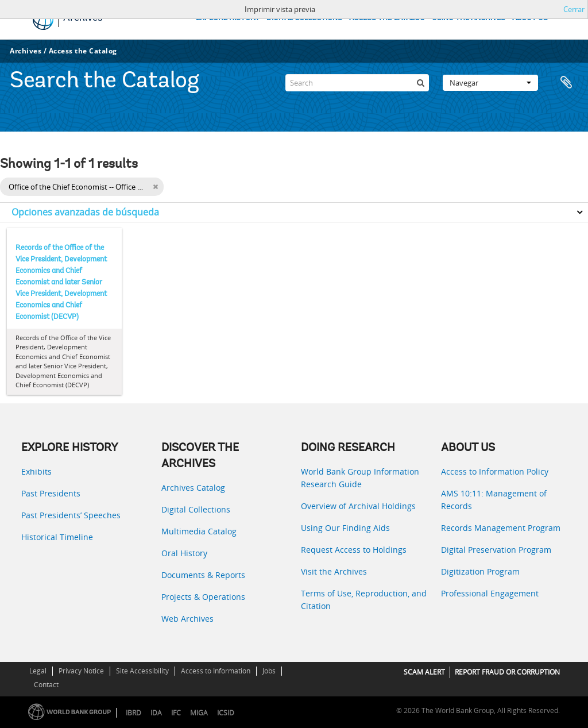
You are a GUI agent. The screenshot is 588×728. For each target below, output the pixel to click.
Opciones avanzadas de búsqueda (85, 212)
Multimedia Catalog (199, 531)
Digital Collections (196, 509)
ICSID (226, 713)
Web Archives (187, 619)
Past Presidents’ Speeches (71, 515)
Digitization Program (480, 571)
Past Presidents (51, 493)
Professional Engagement (490, 593)
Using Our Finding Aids (345, 528)
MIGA (199, 713)
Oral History (184, 553)
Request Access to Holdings (354, 550)
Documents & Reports (203, 575)
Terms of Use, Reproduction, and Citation (364, 600)
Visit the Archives (334, 571)
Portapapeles (566, 83)
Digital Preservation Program (496, 550)
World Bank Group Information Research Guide (360, 478)
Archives (26, 51)
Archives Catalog (193, 488)
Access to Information (216, 671)
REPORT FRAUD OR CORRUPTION (507, 672)
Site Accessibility (142, 671)
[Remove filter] (155, 187)
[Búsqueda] (420, 83)
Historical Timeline (57, 537)
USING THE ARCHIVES (469, 18)
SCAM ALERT (424, 672)
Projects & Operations (203, 597)
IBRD (134, 713)
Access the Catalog (83, 51)
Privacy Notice (81, 671)
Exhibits (36, 471)
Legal (38, 671)
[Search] (357, 83)
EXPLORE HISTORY (228, 18)
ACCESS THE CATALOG (387, 18)
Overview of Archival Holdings (358, 506)
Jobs (269, 671)
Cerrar (574, 9)
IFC (176, 713)
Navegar (490, 83)
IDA (156, 713)
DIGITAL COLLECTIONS (304, 18)
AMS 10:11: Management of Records (494, 500)
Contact (46, 685)
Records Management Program (501, 528)
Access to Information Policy (495, 471)
